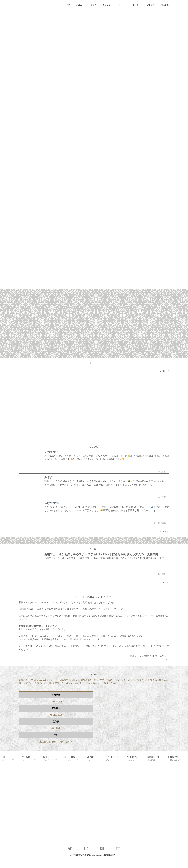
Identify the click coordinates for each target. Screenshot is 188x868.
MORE (163, 371)
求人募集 (165, 5)
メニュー (80, 5)
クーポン (137, 5)
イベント (122, 5)
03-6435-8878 (56, 715)
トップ (67, 5)
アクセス (151, 5)
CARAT (95, 855)
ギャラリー (107, 5)
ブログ (93, 5)
